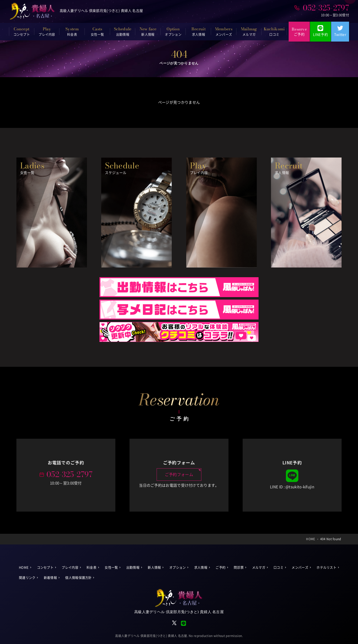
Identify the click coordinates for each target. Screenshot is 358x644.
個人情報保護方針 (78, 578)
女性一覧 (111, 567)
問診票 (239, 567)
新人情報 (154, 567)
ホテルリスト (326, 567)
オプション (178, 567)
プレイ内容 (70, 567)
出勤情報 (133, 567)
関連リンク (27, 578)
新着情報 (50, 578)
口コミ (278, 567)
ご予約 (221, 567)
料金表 (91, 567)
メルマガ (259, 567)
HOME (24, 567)
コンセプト (45, 567)
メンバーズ (300, 567)
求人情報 (201, 567)
